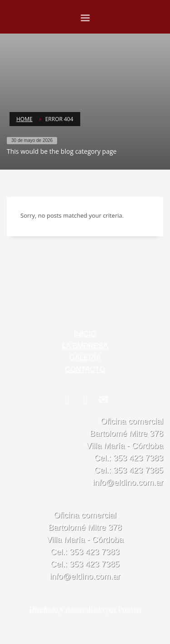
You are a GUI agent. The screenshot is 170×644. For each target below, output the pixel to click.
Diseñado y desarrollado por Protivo (85, 609)
